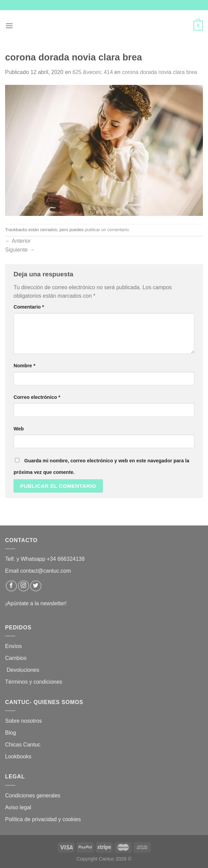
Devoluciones (23, 670)
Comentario (29, 307)
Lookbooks (18, 756)
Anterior (18, 241)
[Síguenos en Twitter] (36, 586)
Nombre (24, 366)
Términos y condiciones (34, 682)
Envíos (13, 646)
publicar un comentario (107, 230)
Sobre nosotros (24, 721)
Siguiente (20, 250)
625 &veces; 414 (92, 72)
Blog (11, 733)
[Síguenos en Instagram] (24, 586)
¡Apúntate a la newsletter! (36, 603)
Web (19, 429)
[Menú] (9, 26)
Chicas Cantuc (23, 745)
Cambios (16, 658)
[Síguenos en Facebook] (11, 586)
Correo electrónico (37, 397)
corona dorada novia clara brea (159, 72)
